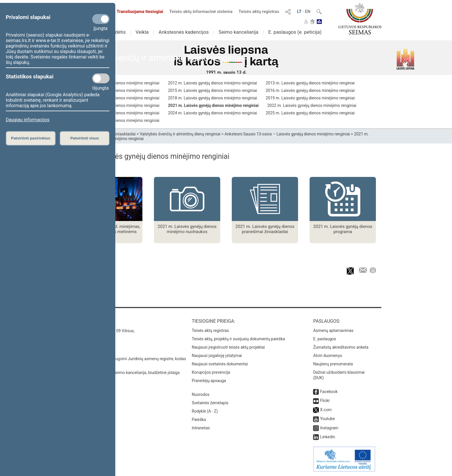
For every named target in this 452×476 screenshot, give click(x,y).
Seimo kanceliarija (238, 32)
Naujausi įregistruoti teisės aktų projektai (228, 347)
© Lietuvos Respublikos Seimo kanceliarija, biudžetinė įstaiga (125, 373)
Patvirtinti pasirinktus (31, 138)
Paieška (199, 420)
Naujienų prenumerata (333, 364)
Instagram (329, 428)
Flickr (325, 401)
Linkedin (327, 437)
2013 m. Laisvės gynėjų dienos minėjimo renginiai (310, 83)
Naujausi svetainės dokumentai (220, 364)
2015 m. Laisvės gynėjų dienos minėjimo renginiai (213, 90)
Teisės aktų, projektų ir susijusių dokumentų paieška (238, 339)
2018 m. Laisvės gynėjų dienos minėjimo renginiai (213, 98)
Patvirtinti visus (85, 138)
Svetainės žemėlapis (210, 403)
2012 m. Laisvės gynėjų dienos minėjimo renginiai (213, 83)
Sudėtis (118, 32)
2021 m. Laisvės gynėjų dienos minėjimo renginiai (213, 105)
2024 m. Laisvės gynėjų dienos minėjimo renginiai (213, 113)
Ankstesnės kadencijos (184, 32)
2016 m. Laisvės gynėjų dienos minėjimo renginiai (310, 90)
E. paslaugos (325, 339)
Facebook (329, 392)
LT (299, 12)
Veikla (142, 32)
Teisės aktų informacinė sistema (201, 12)
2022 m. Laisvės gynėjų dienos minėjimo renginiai (312, 105)
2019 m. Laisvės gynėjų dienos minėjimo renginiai (310, 98)
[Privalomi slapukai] (101, 19)
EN (308, 12)
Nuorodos (200, 394)
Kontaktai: (83, 321)
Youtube (327, 419)
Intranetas (201, 428)
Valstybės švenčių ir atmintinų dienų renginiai (180, 134)
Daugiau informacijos (28, 120)
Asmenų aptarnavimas (333, 330)
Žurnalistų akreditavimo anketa (341, 347)
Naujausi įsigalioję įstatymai (217, 356)
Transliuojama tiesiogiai (136, 12)
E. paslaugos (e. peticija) (295, 32)
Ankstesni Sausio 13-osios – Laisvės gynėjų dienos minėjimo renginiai (287, 134)
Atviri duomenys (327, 356)
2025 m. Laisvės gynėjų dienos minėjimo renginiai (310, 113)
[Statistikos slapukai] (101, 78)
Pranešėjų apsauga (209, 381)
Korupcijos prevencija (211, 372)
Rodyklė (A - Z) (205, 411)
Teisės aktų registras (259, 12)
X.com (326, 410)
